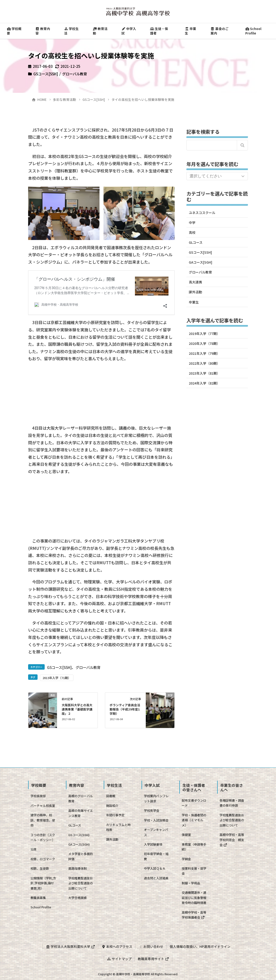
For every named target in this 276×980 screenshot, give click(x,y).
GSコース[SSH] (46, 74)
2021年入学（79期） (204, 353)
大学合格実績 (78, 898)
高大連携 (195, 282)
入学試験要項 (153, 844)
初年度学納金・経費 (156, 856)
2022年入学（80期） (204, 363)
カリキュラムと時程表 (118, 827)
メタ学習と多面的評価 (81, 856)
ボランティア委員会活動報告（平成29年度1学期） (125, 709)
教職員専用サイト (154, 958)
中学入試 (129, 31)
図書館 (111, 796)
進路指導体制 (78, 868)
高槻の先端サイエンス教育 (81, 813)
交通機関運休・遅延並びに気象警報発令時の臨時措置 (194, 898)
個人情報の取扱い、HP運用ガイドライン (201, 946)
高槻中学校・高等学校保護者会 (194, 915)
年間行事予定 (115, 815)
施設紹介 (112, 806)
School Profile (41, 907)
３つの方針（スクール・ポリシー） (43, 837)
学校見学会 (152, 811)
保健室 (186, 835)
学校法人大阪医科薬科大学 (70, 946)
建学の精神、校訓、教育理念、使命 (43, 820)
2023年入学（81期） (204, 373)
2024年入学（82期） (204, 383)
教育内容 (43, 31)
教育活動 (100, 31)
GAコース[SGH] (201, 262)
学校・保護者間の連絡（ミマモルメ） (194, 820)
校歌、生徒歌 (40, 868)
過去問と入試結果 (156, 878)
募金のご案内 (220, 31)
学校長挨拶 (38, 796)
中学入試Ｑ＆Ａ (155, 868)
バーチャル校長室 (43, 806)
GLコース (196, 242)
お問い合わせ (151, 946)
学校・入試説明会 (156, 820)
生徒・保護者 (159, 31)
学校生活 (71, 31)
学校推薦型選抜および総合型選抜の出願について (81, 883)
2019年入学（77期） (204, 334)
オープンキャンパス (156, 832)
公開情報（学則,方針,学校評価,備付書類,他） (43, 883)
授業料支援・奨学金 (194, 871)
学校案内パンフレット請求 (156, 798)
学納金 (186, 859)
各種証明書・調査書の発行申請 (232, 803)
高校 (192, 232)
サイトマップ (119, 958)
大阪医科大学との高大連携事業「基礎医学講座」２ (77, 709)
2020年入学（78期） (204, 343)
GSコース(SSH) (79, 835)
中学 (192, 223)
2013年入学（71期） (57, 678)
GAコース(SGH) (79, 844)
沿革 (34, 849)
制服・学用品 (191, 883)
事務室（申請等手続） (194, 847)
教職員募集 (38, 898)
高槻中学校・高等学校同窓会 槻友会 (232, 840)
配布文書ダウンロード (194, 803)
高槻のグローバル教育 (81, 798)
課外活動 (195, 292)
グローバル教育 (75, 74)
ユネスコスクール (202, 213)
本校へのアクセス (117, 946)
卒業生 (190, 31)
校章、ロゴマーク (43, 859)
